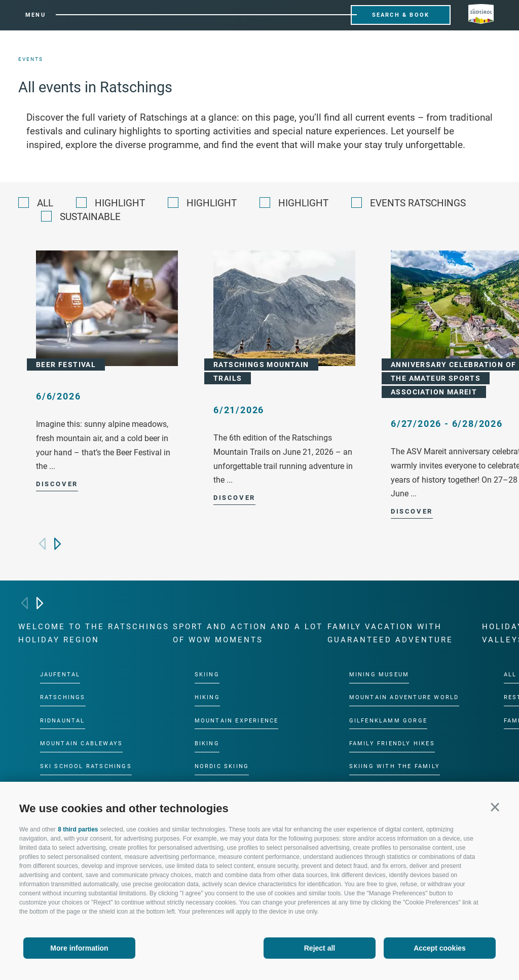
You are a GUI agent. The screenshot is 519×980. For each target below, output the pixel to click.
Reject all (320, 948)
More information (79, 948)
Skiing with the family (395, 766)
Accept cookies (440, 948)
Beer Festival (66, 365)
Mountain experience (237, 720)
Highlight (120, 203)
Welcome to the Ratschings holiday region (94, 633)
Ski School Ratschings (86, 766)
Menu (35, 15)
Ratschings (63, 697)
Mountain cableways (82, 743)
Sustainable (90, 217)
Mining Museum (379, 675)
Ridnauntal (63, 720)
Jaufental (60, 675)
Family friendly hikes (392, 743)
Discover (57, 484)
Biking (207, 743)
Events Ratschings (418, 203)
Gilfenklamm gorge (388, 720)
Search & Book (401, 15)
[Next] (58, 544)
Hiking (207, 697)
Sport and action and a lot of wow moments (248, 633)
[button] (495, 807)
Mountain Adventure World (404, 697)
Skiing (207, 675)
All (45, 203)
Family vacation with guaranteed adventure (390, 633)
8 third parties (78, 829)
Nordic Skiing (222, 766)
